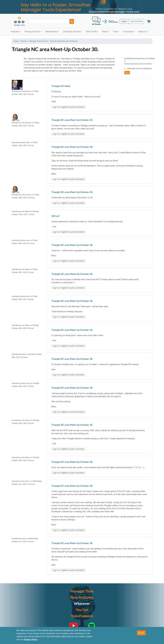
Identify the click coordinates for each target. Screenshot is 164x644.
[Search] (72, 21)
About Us (142, 32)
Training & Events (32, 32)
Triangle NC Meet (61, 86)
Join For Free (136, 21)
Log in (55, 107)
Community (128, 32)
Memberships (51, 32)
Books (105, 32)
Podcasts (15, 32)
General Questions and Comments (64, 41)
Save (127, 73)
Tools (115, 32)
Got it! (141, 633)
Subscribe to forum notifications (139, 68)
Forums (24, 41)
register (64, 107)
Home (16, 41)
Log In (124, 21)
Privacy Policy (31, 640)
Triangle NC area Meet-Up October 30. (72, 120)
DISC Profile (91, 32)
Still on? (56, 216)
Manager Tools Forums (39, 41)
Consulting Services (72, 32)
